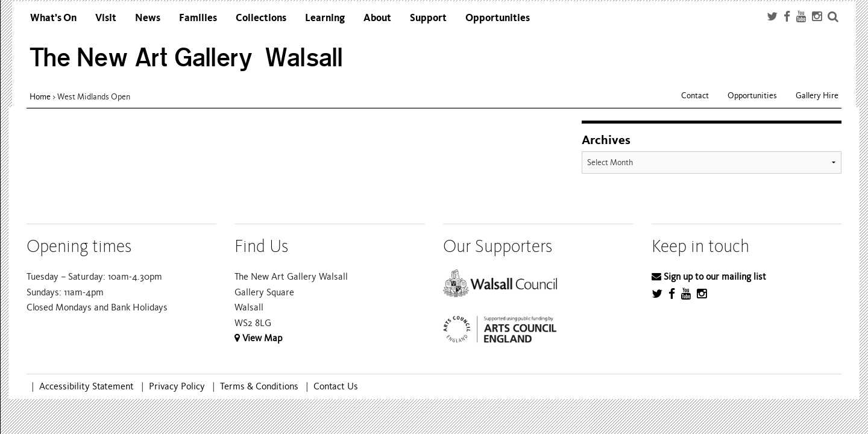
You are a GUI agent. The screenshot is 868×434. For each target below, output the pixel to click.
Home (40, 97)
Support (428, 18)
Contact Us (336, 386)
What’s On (53, 18)
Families (198, 18)
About (377, 18)
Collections (261, 18)
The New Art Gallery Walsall (187, 58)
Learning (325, 18)
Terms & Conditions (259, 386)
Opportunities (498, 18)
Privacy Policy (177, 386)
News (148, 18)
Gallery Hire (817, 96)
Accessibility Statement (86, 386)
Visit (106, 18)
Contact (695, 96)
